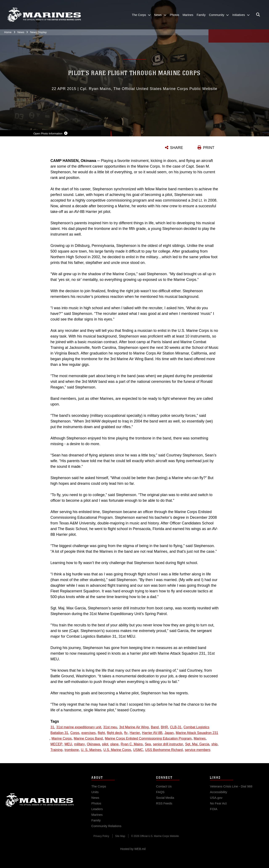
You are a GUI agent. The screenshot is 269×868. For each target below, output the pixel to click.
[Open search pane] (258, 15)
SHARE (177, 148)
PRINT (209, 148)
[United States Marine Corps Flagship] (44, 15)
